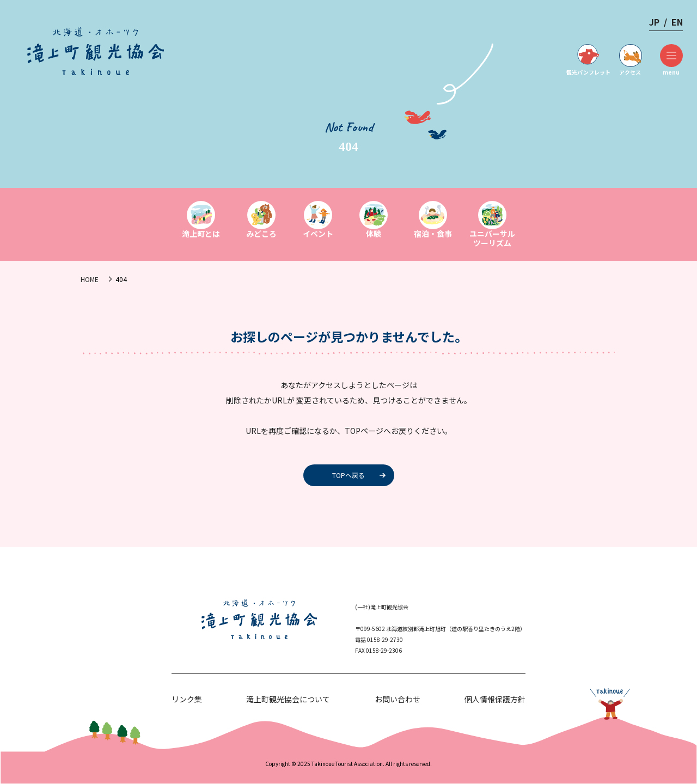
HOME (90, 279)
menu (671, 60)
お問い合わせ (398, 699)
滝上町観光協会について (288, 699)
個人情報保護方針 (495, 699)
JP (654, 22)
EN (677, 22)
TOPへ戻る (348, 475)
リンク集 (187, 699)
